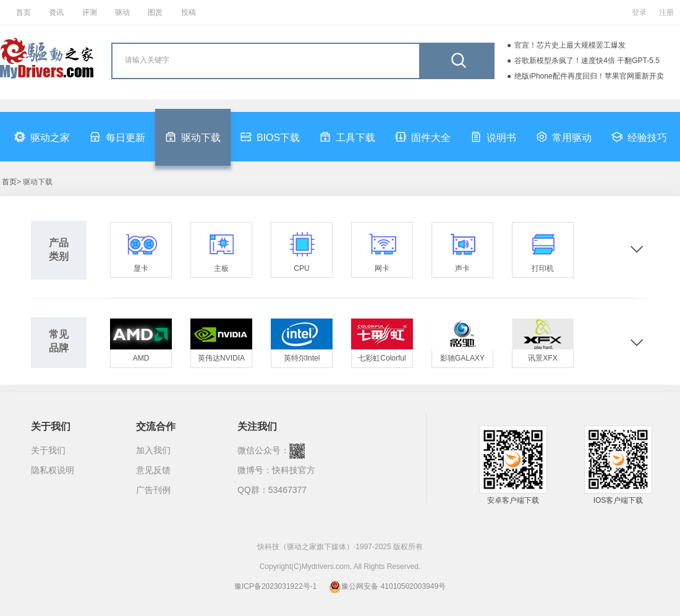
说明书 (493, 137)
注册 (666, 12)
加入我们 (153, 450)
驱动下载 (193, 137)
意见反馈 (153, 470)
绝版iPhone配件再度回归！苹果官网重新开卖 (589, 76)
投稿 (189, 12)
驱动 (122, 12)
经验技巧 (639, 137)
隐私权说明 (53, 470)
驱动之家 (42, 137)
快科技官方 (294, 470)
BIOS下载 (270, 137)
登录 (639, 12)
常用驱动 (564, 137)
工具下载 (347, 137)
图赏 (155, 12)
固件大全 (423, 137)
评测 (90, 12)
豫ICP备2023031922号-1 (275, 586)
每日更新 (117, 137)
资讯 (56, 12)
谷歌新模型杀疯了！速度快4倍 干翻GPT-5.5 (587, 61)
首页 (23, 12)
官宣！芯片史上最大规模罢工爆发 (570, 45)
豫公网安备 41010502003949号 (387, 586)
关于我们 (48, 450)
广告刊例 (153, 490)
